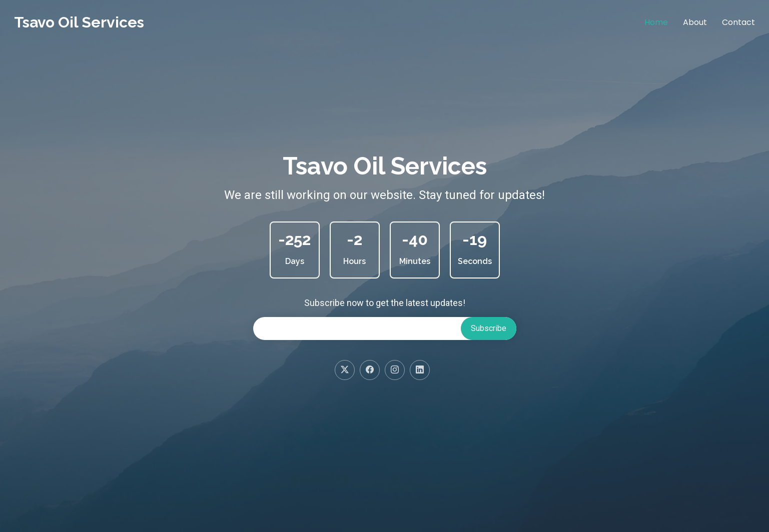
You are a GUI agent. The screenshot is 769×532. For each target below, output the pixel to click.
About (695, 22)
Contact (738, 22)
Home (656, 22)
